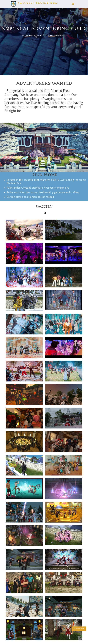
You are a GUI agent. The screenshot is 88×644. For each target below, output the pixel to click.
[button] (73, 4)
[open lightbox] (24, 230)
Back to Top (79, 629)
